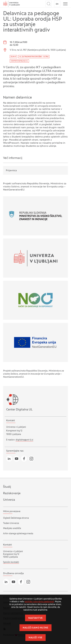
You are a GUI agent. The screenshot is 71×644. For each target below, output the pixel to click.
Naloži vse (35, 638)
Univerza (9, 500)
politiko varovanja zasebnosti (39, 602)
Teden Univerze (11, 523)
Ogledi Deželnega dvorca (16, 518)
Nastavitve (35, 618)
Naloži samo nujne (35, 628)
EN (57, 4)
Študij (7, 487)
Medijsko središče (12, 528)
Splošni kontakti (11, 562)
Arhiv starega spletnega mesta (18, 534)
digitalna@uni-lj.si (24, 440)
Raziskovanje (12, 493)
